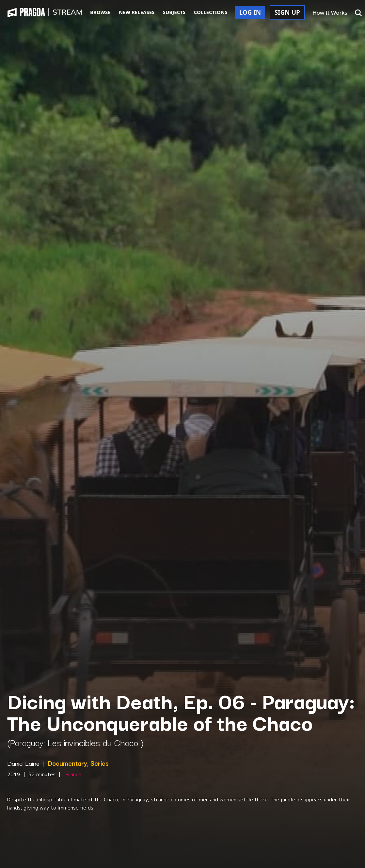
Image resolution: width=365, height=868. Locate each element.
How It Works (330, 13)
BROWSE (100, 12)
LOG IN (250, 12)
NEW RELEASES (137, 12)
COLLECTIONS (211, 12)
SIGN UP (287, 12)
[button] (358, 13)
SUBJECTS (174, 12)
